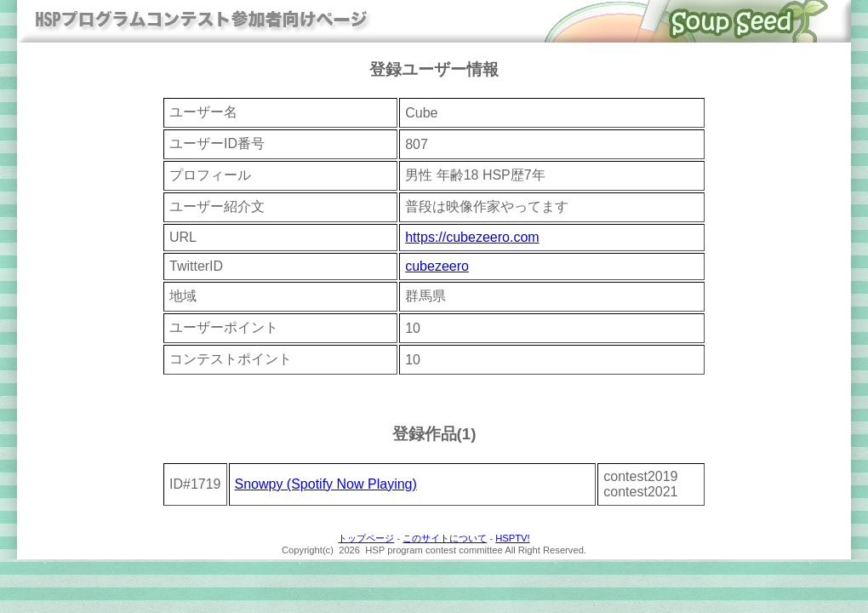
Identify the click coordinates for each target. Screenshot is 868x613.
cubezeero (437, 266)
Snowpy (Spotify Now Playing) (326, 484)
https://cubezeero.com (472, 237)
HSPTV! (512, 538)
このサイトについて (445, 538)
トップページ (366, 538)
